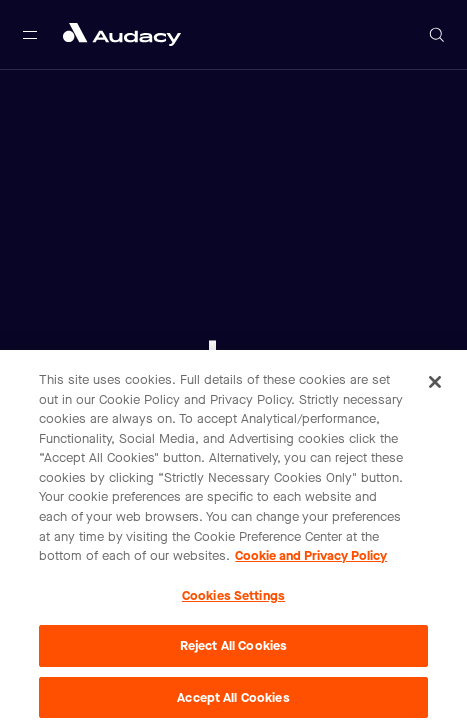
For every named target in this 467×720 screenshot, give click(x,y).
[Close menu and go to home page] (122, 34)
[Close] (435, 387)
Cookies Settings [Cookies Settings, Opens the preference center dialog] (233, 599)
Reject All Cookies (233, 650)
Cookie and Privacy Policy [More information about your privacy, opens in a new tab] (311, 559)
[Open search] (437, 35)
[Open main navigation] (30, 35)
